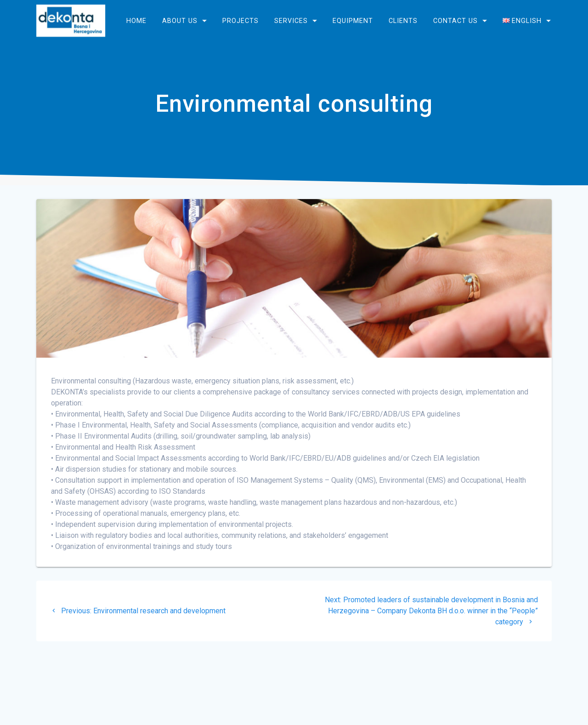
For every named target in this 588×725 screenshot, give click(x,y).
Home (136, 20)
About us (180, 20)
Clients (403, 20)
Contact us (455, 20)
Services (291, 20)
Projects (240, 20)
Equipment (353, 20)
